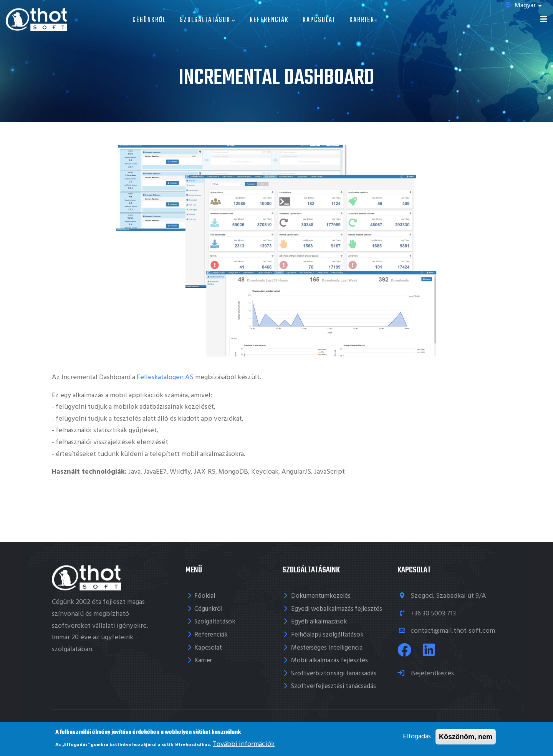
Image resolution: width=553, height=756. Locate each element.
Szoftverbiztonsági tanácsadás (334, 674)
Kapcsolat (319, 20)
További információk (244, 745)
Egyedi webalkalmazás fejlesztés (337, 609)
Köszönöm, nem (466, 737)
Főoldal (205, 596)
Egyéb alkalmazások (319, 622)
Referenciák (269, 20)
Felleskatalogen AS (165, 377)
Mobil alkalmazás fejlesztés (329, 661)
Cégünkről (149, 20)
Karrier (362, 20)
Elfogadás (417, 737)
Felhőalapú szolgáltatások (327, 635)
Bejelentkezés (432, 674)
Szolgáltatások (208, 20)
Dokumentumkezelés (321, 596)
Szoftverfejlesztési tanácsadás (334, 686)
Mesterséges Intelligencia (327, 648)
